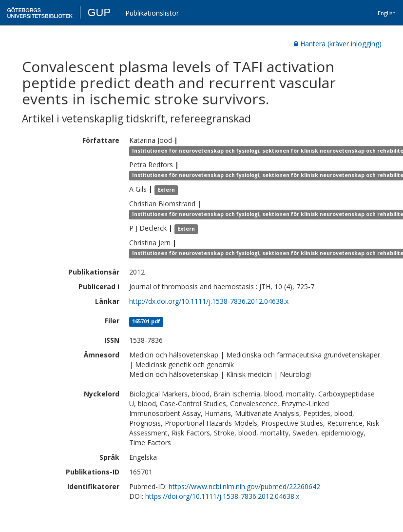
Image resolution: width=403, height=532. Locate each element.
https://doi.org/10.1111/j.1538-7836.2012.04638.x (222, 496)
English (387, 13)
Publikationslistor (152, 13)
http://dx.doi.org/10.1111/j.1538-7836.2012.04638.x (209, 301)
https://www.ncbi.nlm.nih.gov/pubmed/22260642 (244, 486)
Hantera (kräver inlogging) (338, 44)
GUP (99, 12)
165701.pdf (146, 321)
